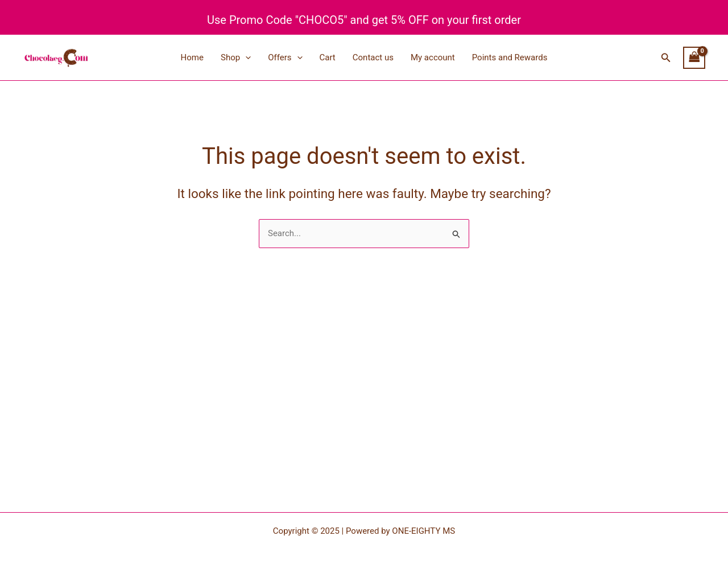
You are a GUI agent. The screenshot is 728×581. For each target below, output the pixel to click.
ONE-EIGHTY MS (423, 531)
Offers (285, 57)
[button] (666, 58)
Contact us (373, 57)
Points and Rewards (510, 57)
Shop (236, 57)
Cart (328, 57)
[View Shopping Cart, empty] (694, 58)
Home (192, 57)
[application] (245, 57)
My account (433, 57)
